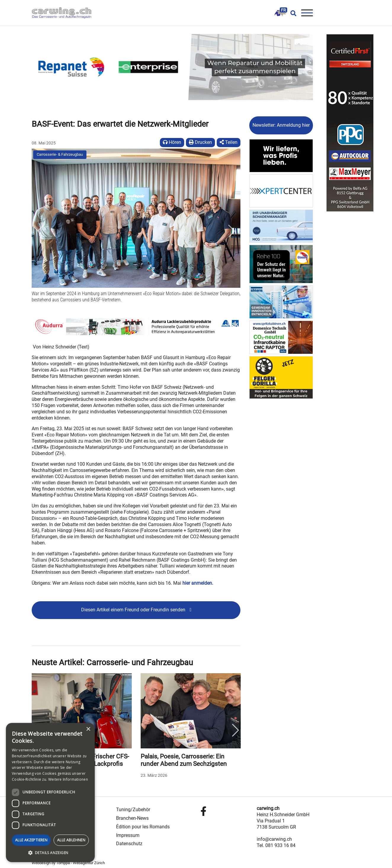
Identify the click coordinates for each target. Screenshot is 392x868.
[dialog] (50, 793)
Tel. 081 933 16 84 (276, 845)
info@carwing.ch (274, 839)
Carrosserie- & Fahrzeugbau (60, 154)
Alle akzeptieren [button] (31, 840)
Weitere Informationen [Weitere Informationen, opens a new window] (68, 779)
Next (235, 730)
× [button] (88, 729)
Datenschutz (129, 844)
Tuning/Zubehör (133, 810)
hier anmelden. (198, 583)
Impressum (128, 835)
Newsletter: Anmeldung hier (281, 125)
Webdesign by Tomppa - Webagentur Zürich (68, 863)
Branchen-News (132, 818)
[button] (41, 231)
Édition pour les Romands (143, 827)
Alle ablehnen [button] (71, 840)
